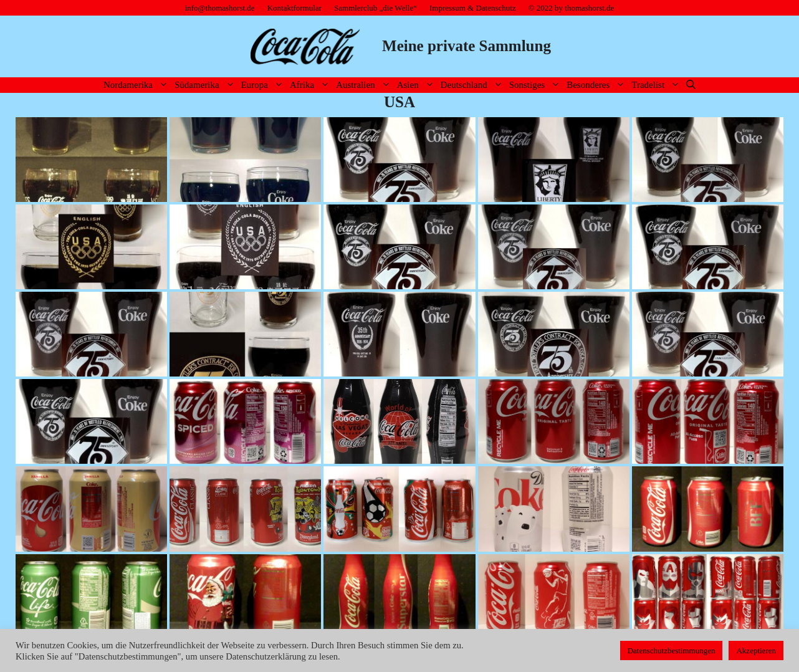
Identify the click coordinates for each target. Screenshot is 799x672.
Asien (417, 85)
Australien (365, 85)
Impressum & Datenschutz (473, 8)
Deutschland (473, 85)
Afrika (311, 85)
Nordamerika (137, 85)
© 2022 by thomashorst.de (572, 8)
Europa (264, 85)
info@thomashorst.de (220, 8)
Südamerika (206, 85)
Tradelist (657, 85)
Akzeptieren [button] (756, 650)
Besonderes (597, 85)
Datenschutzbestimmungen (672, 650)
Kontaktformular (294, 8)
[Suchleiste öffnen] (691, 85)
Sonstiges (537, 85)
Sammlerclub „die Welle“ (376, 8)
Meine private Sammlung (466, 46)
